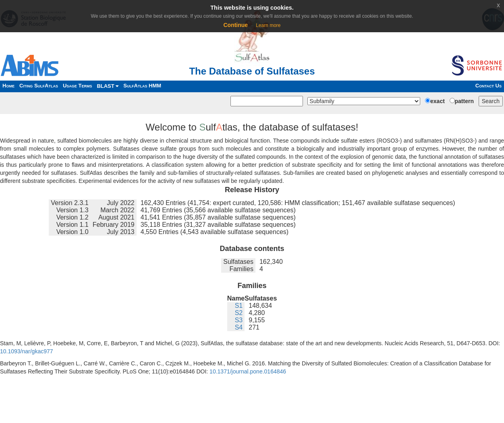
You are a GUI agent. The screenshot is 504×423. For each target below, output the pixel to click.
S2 (239, 313)
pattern (464, 101)
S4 (239, 327)
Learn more (268, 25)
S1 (239, 306)
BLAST (108, 86)
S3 (239, 320)
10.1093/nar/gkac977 (27, 351)
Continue (235, 25)
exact (438, 101)
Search (491, 101)
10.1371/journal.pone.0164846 (248, 371)
